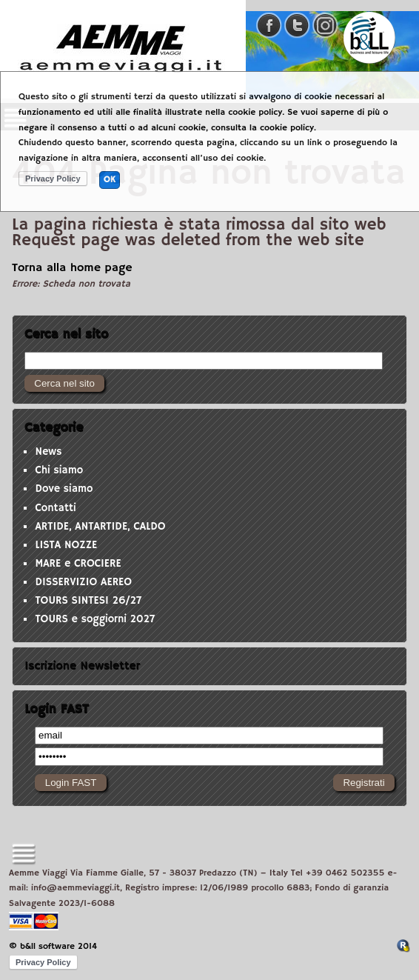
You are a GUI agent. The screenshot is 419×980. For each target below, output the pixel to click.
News (48, 452)
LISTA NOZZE (66, 545)
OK (110, 180)
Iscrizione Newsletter (82, 666)
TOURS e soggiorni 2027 (95, 619)
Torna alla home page (72, 268)
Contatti (55, 508)
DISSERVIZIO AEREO (83, 582)
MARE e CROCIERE (78, 564)
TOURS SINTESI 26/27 (88, 601)
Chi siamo (59, 470)
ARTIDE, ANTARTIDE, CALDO (100, 527)
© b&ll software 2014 (53, 946)
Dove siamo (64, 489)
